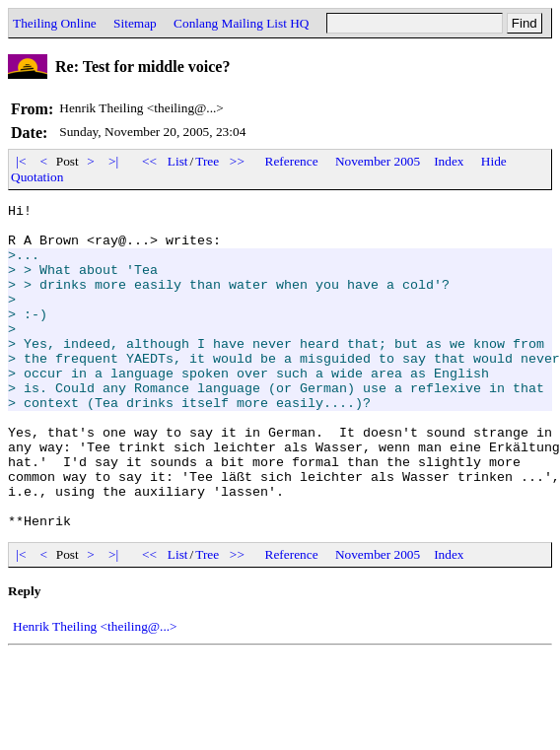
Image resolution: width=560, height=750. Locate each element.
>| (114, 161)
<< (150, 161)
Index (449, 161)
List (178, 161)
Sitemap (135, 23)
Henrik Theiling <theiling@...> (95, 691)
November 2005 (378, 161)
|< (21, 161)
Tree (207, 161)
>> (238, 161)
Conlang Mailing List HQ (241, 23)
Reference (292, 161)
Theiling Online (55, 23)
